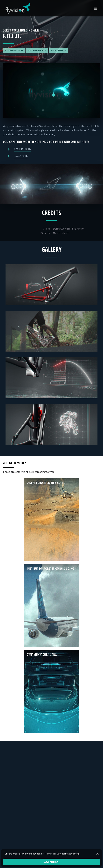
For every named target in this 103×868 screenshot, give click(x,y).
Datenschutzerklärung (68, 854)
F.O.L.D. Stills (23, 149)
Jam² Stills (21, 156)
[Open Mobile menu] (95, 8)
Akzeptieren (51, 862)
